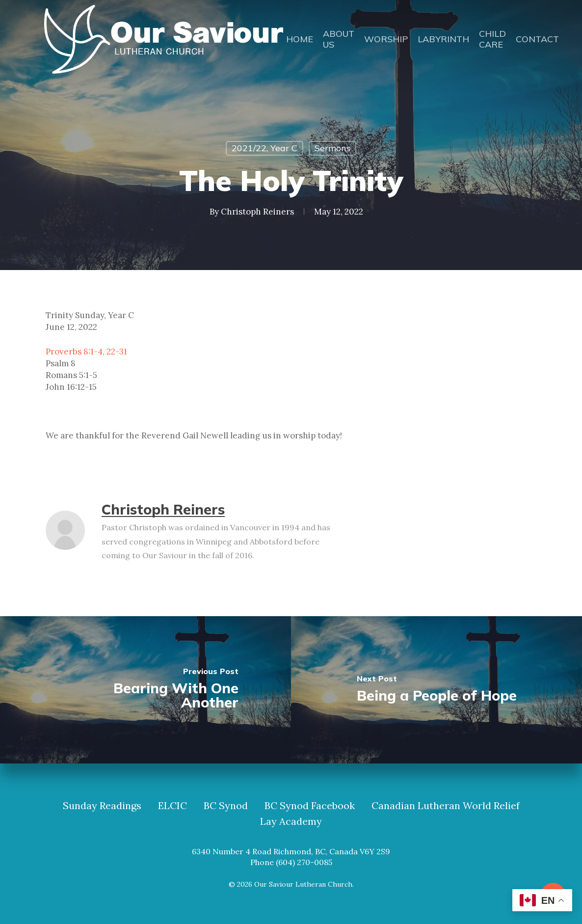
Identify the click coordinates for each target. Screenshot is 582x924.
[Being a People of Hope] (436, 690)
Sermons (332, 148)
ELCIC (172, 806)
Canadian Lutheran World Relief (446, 806)
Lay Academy (291, 821)
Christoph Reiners (257, 212)
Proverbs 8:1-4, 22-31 (86, 352)
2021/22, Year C (265, 148)
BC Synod (226, 806)
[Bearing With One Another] (145, 690)
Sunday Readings (102, 806)
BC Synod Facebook (310, 806)
